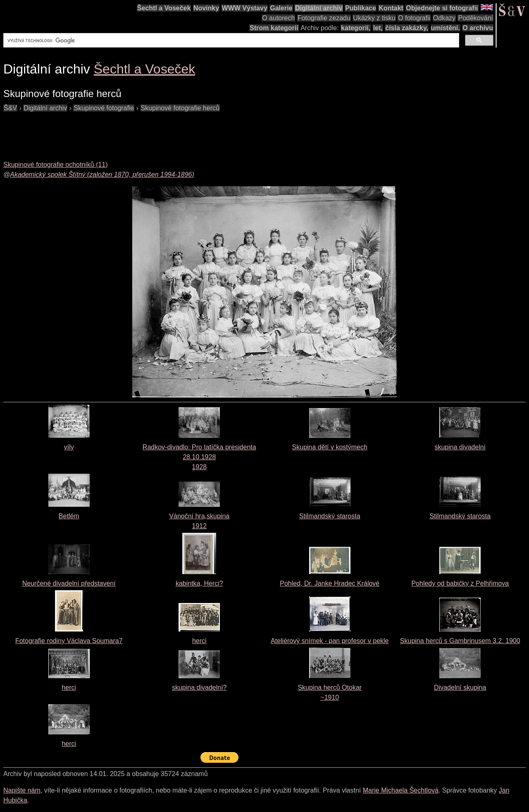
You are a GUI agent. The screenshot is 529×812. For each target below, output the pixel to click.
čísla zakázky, (407, 28)
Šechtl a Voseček (164, 8)
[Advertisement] (154, 132)
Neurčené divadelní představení (69, 583)
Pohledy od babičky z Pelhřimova (460, 583)
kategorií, (356, 28)
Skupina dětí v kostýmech (330, 447)
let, (378, 28)
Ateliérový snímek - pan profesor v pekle (330, 641)
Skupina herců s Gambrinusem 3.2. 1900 (460, 641)
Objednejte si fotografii (442, 8)
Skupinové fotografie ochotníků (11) (56, 165)
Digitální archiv (319, 8)
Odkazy (444, 18)
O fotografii (414, 18)
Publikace (361, 8)
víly (69, 447)
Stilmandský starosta (330, 516)
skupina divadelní (460, 447)
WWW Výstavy (245, 8)
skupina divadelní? (199, 687)
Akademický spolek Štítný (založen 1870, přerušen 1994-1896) (102, 175)
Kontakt (391, 8)
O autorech (278, 18)
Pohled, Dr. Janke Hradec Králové (330, 583)
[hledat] (230, 40)
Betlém (69, 516)
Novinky (206, 8)
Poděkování (475, 18)
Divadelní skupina (460, 687)
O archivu (478, 28)
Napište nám (22, 790)
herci (199, 641)
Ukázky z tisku (374, 18)
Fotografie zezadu (324, 18)
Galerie (281, 8)
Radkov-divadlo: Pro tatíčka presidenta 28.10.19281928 (199, 457)
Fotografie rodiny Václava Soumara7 (69, 641)
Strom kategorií (274, 28)
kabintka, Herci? (199, 583)
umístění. (446, 28)
